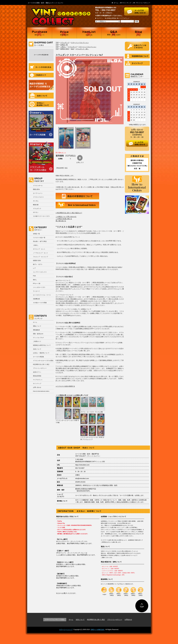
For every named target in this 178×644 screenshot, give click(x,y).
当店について (41, 96)
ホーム (116, 3)
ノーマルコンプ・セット (40, 253)
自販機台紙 (36, 299)
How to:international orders (41, 391)
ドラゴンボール (38, 186)
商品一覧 (89, 33)
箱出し (35, 280)
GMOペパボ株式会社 (98, 630)
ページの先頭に (142, 606)
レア (34, 268)
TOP (57, 43)
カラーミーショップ (66, 630)
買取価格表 (64, 33)
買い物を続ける (61, 221)
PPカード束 (37, 283)
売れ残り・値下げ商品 (40, 241)
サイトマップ (127, 3)
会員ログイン (37, 372)
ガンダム (36, 201)
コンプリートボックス (40, 272)
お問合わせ (128, 620)
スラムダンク (37, 208)
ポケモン (36, 212)
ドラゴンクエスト (38, 197)
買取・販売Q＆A (38, 334)
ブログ (138, 33)
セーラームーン (38, 193)
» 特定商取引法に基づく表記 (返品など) (69, 213)
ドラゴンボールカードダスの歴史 (41, 157)
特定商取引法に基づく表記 (41, 364)
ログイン (100, 18)
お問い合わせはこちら (138, 10)
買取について (40, 33)
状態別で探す (37, 260)
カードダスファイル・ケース (42, 295)
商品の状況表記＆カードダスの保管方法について (41, 85)
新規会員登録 (112, 18)
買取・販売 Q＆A (114, 33)
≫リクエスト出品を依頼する (65, 386)
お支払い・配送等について (41, 104)
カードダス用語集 (41, 125)
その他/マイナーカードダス (41, 216)
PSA (34, 276)
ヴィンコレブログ (38, 338)
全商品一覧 (36, 234)
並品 (72, 49)
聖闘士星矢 (36, 189)
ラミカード (36, 291)
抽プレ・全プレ (38, 264)
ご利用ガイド (41, 75)
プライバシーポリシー (143, 3)
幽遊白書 (36, 205)
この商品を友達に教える (64, 219)
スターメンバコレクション (80, 43)
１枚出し (36, 245)
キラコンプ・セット (39, 249)
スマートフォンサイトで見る (55, 620)
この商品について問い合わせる (66, 217)
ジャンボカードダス (39, 287)
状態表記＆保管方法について (42, 345)
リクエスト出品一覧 (39, 238)
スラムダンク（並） (82, 49)
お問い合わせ (37, 387)
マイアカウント (124, 18)
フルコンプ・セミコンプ (40, 257)
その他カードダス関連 (40, 303)
